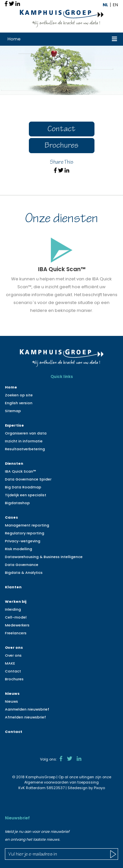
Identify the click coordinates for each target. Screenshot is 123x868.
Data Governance (22, 565)
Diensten (14, 463)
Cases (11, 517)
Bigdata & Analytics (24, 573)
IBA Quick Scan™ (20, 471)
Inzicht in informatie (24, 441)
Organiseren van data (26, 433)
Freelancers (16, 633)
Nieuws (12, 693)
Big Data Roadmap (23, 487)
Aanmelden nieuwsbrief (27, 709)
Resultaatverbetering (25, 449)
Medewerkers (17, 625)
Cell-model (16, 617)
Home (14, 39)
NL (105, 5)
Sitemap (13, 411)
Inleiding (13, 609)
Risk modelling (19, 549)
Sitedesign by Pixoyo (86, 788)
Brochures (61, 146)
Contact (61, 130)
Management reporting (27, 525)
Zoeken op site (19, 395)
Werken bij (16, 601)
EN (115, 5)
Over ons (14, 647)
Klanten (13, 587)
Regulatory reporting (25, 533)
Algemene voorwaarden (46, 782)
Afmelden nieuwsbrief (25, 717)
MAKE (10, 663)
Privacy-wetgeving (23, 541)
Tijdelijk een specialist (26, 495)
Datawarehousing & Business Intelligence (44, 557)
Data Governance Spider (28, 479)
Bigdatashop (17, 503)
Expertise (14, 425)
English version (19, 403)
